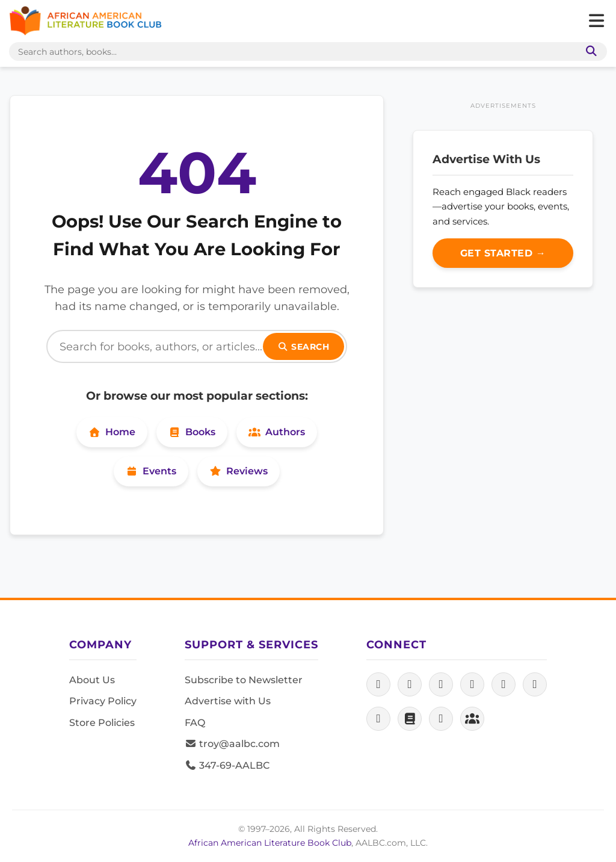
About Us (92, 680)
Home (112, 432)
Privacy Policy (103, 701)
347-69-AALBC (227, 765)
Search (304, 347)
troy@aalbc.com (232, 744)
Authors (277, 432)
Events (151, 471)
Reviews (239, 471)
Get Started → (503, 253)
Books (192, 432)
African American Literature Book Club (270, 843)
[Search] (197, 346)
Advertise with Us (228, 701)
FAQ (195, 723)
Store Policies (102, 723)
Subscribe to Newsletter (244, 680)
